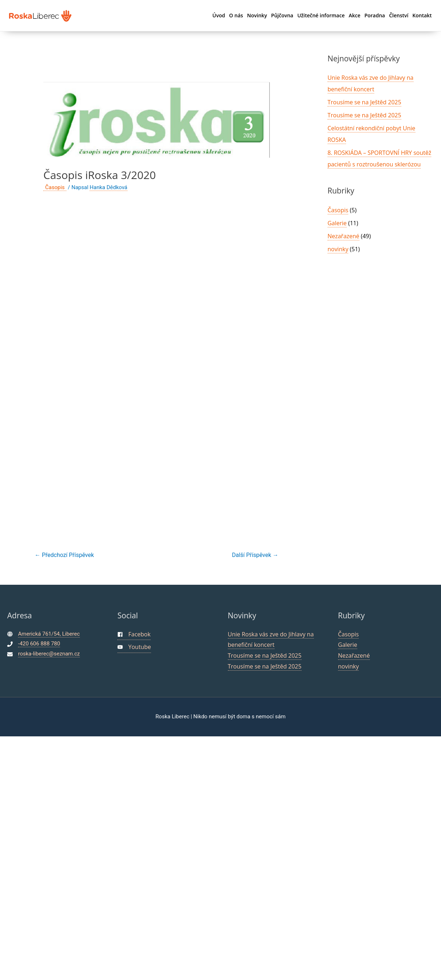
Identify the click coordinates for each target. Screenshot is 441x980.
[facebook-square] (134, 635)
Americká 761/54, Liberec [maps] (49, 634)
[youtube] (134, 647)
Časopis (55, 187)
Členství (399, 15)
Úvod (219, 15)
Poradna (375, 15)
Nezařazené (343, 236)
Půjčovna (282, 15)
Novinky (257, 15)
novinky (338, 249)
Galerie (337, 223)
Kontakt (422, 15)
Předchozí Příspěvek (64, 555)
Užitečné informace (321, 15)
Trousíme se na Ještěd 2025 (364, 102)
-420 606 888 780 (39, 644)
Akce (354, 15)
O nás (236, 15)
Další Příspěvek (255, 555)
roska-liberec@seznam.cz (49, 654)
